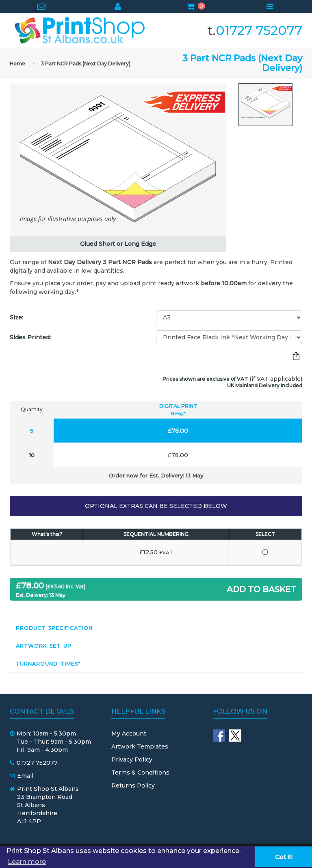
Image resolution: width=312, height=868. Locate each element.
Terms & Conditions (140, 773)
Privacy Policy (132, 759)
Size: (16, 317)
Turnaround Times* (48, 664)
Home (17, 64)
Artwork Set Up (44, 646)
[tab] (156, 628)
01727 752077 (259, 30)
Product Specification (54, 628)
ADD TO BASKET (261, 589)
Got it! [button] (284, 857)
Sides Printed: (30, 337)
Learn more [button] (27, 862)
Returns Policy (133, 786)
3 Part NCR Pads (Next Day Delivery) (86, 64)
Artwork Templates (140, 746)
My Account (129, 733)
